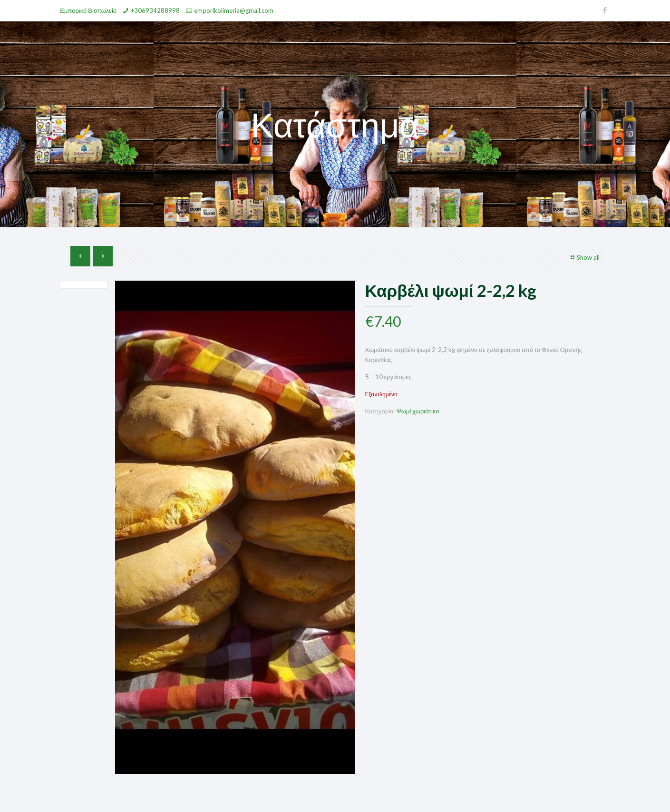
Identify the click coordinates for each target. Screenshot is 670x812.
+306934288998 (155, 10)
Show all (584, 257)
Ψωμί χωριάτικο (418, 411)
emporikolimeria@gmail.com (234, 10)
